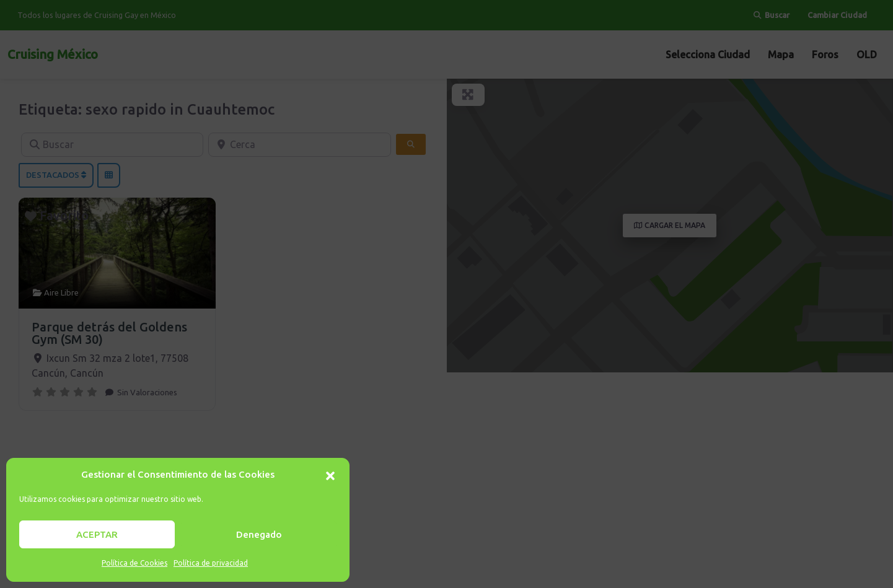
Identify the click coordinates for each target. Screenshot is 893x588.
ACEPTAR (97, 534)
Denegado (259, 534)
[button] (330, 475)
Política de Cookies (134, 563)
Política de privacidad (211, 563)
